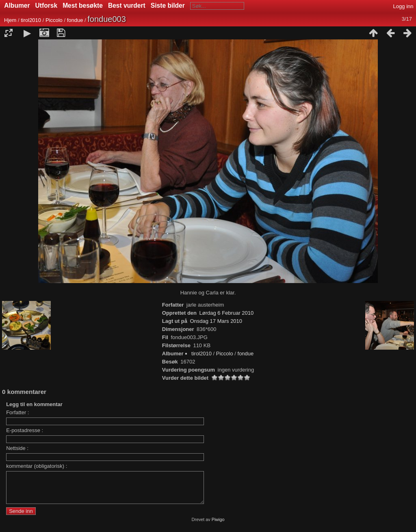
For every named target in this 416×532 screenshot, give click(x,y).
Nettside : (17, 448)
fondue (75, 20)
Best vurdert (127, 5)
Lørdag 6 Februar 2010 (227, 313)
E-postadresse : (25, 430)
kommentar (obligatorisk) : (37, 466)
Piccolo (54, 20)
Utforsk (47, 5)
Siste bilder (168, 5)
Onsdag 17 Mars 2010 (216, 321)
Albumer (17, 5)
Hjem (10, 20)
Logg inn (403, 6)
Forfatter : (17, 412)
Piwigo (218, 526)
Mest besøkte (83, 5)
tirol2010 (31, 20)
